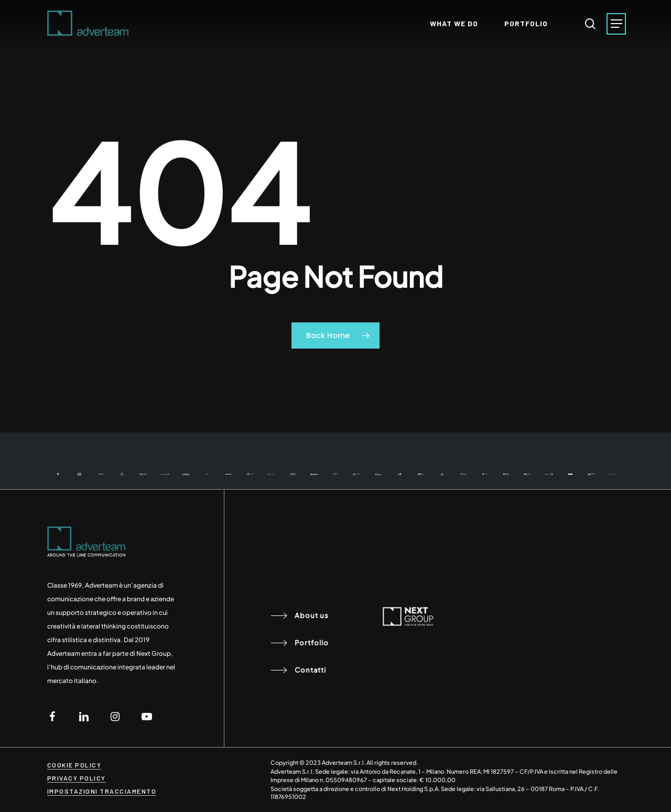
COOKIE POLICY (74, 765)
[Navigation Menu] (616, 24)
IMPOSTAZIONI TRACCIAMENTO (102, 791)
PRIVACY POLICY (77, 778)
